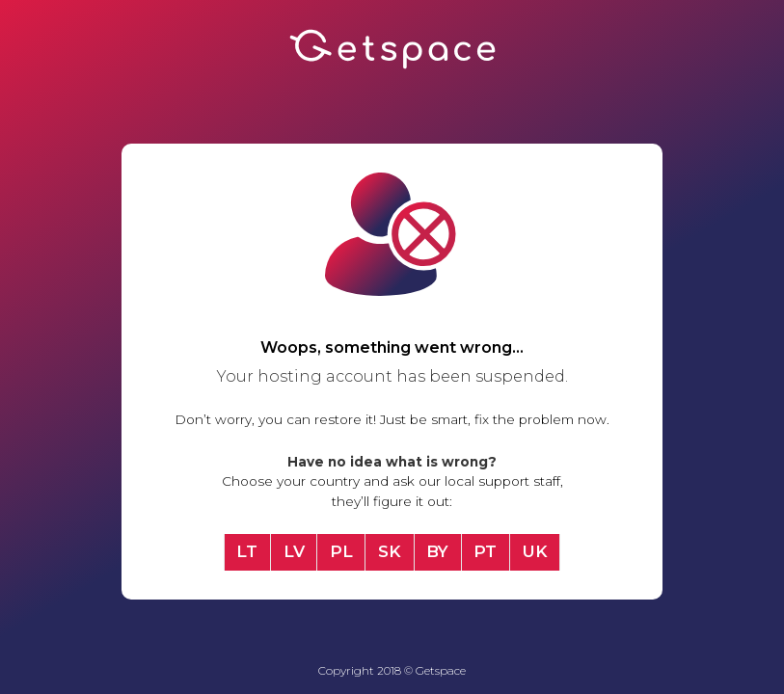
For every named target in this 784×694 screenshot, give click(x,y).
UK (535, 551)
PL (341, 551)
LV (294, 551)
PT (485, 551)
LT (247, 551)
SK (390, 551)
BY (437, 551)
